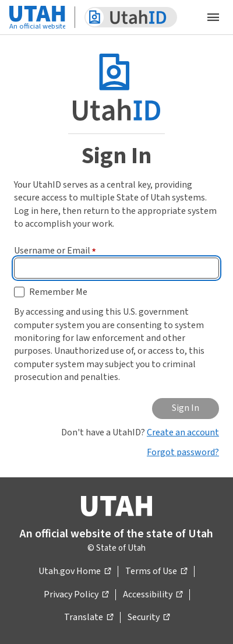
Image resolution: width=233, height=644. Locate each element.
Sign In (186, 408)
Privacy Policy (76, 595)
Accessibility (153, 595)
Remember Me (58, 292)
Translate (89, 618)
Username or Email (55, 251)
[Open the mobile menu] (213, 17)
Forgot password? (183, 452)
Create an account (183, 432)
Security (149, 618)
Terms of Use (156, 572)
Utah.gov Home (75, 572)
